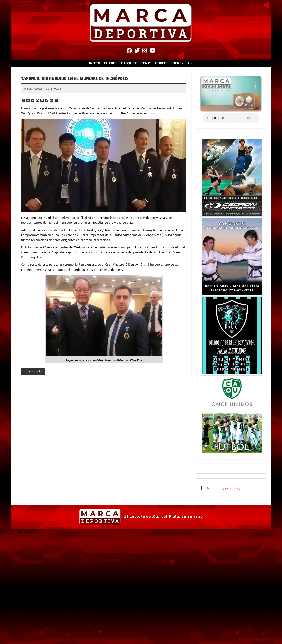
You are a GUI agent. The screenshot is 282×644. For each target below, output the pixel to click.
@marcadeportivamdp (224, 488)
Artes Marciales (33, 371)
